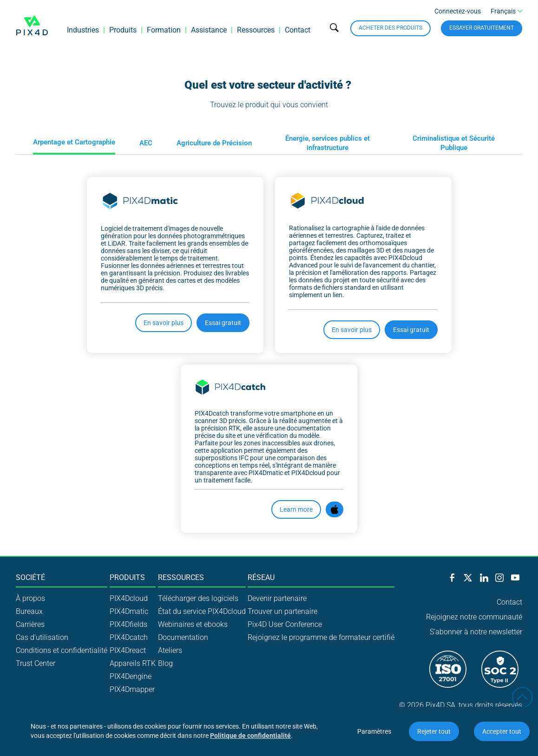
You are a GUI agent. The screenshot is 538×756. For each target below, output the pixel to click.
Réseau (261, 578)
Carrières (30, 624)
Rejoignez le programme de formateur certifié (321, 637)
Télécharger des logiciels (198, 598)
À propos (30, 598)
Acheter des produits (390, 28)
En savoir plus (164, 323)
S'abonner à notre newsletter (476, 632)
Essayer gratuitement (482, 28)
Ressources (256, 30)
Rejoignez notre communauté (474, 617)
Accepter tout (502, 731)
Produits (123, 30)
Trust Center (36, 663)
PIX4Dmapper (132, 689)
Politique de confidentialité (250, 736)
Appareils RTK (133, 663)
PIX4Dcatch (129, 637)
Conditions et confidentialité (62, 650)
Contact (298, 30)
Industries (83, 30)
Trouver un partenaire (282, 611)
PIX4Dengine (131, 676)
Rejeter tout (434, 731)
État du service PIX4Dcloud (202, 611)
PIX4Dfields (128, 624)
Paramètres (374, 731)
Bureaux (29, 611)
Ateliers (170, 650)
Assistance (209, 30)
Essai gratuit (223, 323)
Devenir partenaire (277, 598)
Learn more (296, 509)
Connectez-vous (458, 11)
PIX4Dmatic (129, 611)
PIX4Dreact (128, 650)
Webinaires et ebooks (193, 624)
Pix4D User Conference (285, 624)
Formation (164, 30)
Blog (165, 663)
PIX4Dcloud (129, 598)
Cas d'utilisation (42, 637)
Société (30, 578)
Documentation (183, 637)
